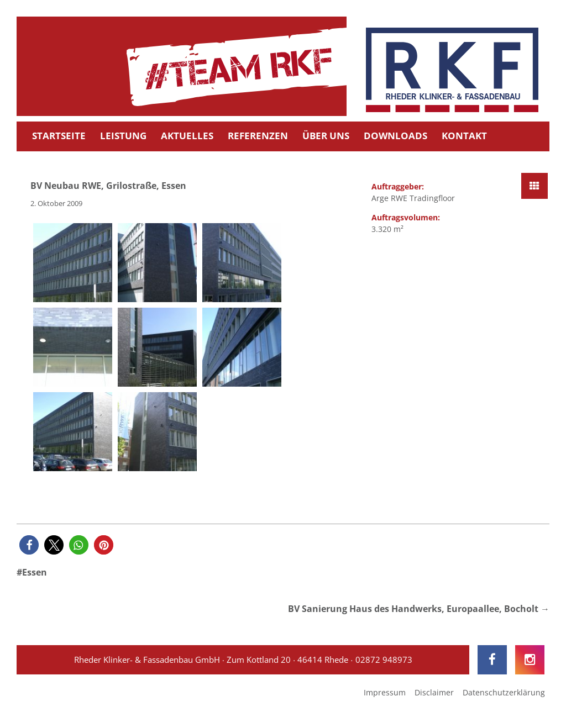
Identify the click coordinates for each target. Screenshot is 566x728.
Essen (35, 572)
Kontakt (464, 136)
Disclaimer (434, 692)
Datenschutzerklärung (504, 692)
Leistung (123, 136)
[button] (29, 545)
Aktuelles (187, 136)
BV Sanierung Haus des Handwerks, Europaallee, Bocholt (413, 609)
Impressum (385, 692)
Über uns (326, 136)
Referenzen (258, 136)
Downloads (395, 136)
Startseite (59, 136)
